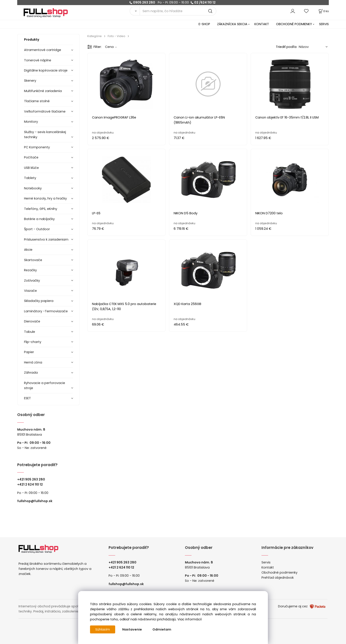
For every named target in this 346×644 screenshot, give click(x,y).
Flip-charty (33, 342)
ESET (27, 398)
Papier (29, 352)
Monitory (31, 122)
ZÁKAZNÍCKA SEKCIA (232, 24)
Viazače (30, 291)
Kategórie (95, 36)
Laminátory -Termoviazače (46, 311)
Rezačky (30, 270)
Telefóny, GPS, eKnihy (41, 209)
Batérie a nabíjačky (39, 219)
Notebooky (33, 188)
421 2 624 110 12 (31, 484)
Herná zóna (33, 362)
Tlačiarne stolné (37, 101)
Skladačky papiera (39, 301)
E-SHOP (204, 24)
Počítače (31, 157)
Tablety (30, 178)
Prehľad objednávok (278, 578)
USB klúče (31, 168)
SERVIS (324, 24)
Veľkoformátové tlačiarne (45, 111)
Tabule (30, 332)
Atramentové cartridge (43, 50)
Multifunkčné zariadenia (43, 91)
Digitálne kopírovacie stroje (46, 70)
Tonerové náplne (38, 60)
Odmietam (162, 629)
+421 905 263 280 (31, 479)
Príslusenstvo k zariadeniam (46, 239)
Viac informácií (190, 619)
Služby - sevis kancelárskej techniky (45, 135)
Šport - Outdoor (37, 229)
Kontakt (268, 567)
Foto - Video (117, 36)
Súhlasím (103, 629)
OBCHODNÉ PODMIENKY (294, 24)
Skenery (30, 81)
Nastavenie (132, 629)
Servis (266, 562)
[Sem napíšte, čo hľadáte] (178, 11)
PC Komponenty (37, 147)
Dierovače (32, 321)
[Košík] (323, 11)
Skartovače (33, 260)
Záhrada (31, 373)
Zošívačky (32, 281)
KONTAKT (262, 24)
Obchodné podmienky (279, 572)
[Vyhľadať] (135, 11)
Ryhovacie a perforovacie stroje (45, 385)
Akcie (28, 250)
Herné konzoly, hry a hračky (45, 198)
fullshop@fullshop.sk (35, 501)
